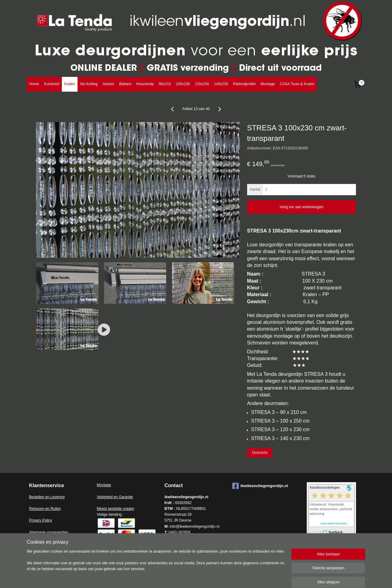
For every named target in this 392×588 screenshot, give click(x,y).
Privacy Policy (41, 520)
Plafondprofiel (244, 84)
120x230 (202, 84)
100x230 (183, 84)
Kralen (70, 84)
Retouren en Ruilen (45, 509)
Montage (268, 84)
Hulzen (108, 84)
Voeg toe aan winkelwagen (301, 207)
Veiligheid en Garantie (115, 497)
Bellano (125, 84)
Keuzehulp (145, 84)
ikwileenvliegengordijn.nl (260, 486)
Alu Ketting (89, 84)
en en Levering (52, 497)
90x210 (165, 84)
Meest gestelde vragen (116, 509)
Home (34, 84)
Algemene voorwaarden (49, 532)
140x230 (221, 84)
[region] (155, 567)
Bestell (35, 497)
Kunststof (52, 84)
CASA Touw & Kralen (297, 84)
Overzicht (260, 453)
